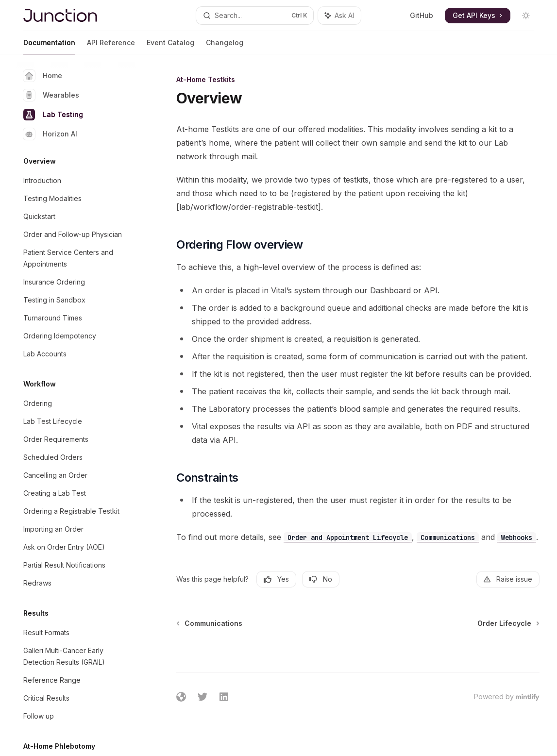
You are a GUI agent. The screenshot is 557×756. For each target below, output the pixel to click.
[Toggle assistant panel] (339, 16)
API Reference (111, 46)
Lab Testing (53, 115)
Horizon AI (50, 134)
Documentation (49, 46)
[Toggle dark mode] (526, 16)
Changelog (225, 46)
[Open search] (255, 16)
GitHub (422, 15)
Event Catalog (170, 46)
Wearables (51, 95)
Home (43, 76)
